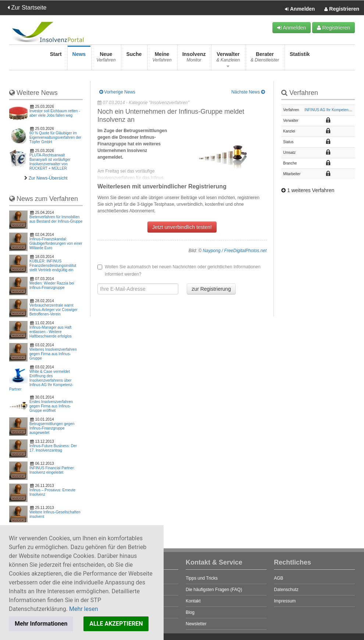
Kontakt (193, 601)
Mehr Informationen (41, 624)
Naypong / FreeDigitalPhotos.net (235, 251)
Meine (162, 59)
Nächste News (248, 92)
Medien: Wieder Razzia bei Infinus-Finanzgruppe (52, 285)
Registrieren (342, 9)
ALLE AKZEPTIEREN (116, 624)
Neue (106, 59)
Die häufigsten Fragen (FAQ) (214, 590)
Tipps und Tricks (202, 578)
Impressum (285, 601)
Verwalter (228, 59)
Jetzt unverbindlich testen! (182, 227)
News (79, 59)
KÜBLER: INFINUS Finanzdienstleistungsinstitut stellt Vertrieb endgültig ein (53, 266)
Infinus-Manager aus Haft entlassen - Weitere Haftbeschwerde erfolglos (51, 332)
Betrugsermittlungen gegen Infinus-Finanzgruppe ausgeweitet (52, 428)
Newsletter (196, 624)
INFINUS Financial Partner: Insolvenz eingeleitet (52, 470)
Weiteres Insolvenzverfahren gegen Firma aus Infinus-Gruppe (53, 354)
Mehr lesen (84, 609)
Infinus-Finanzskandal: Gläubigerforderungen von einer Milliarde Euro (56, 243)
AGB (279, 578)
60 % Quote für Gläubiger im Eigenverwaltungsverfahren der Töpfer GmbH (55, 137)
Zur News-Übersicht (48, 178)
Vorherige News (117, 92)
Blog (190, 612)
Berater (265, 59)
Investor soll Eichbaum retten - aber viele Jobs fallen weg (55, 113)
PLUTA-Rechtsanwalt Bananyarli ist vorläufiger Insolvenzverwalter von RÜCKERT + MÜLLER (50, 162)
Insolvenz (194, 59)
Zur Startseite (27, 8)
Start (56, 59)
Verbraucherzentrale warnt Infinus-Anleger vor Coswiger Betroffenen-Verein (53, 310)
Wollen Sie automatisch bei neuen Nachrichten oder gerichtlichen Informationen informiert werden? (179, 271)
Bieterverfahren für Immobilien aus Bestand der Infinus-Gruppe (56, 219)
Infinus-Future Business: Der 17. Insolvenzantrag (53, 448)
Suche (134, 59)
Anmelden (300, 9)
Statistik (300, 59)
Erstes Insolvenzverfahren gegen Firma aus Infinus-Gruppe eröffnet (51, 406)
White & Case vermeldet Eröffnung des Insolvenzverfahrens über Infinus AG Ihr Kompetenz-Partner (41, 380)
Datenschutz (286, 590)
